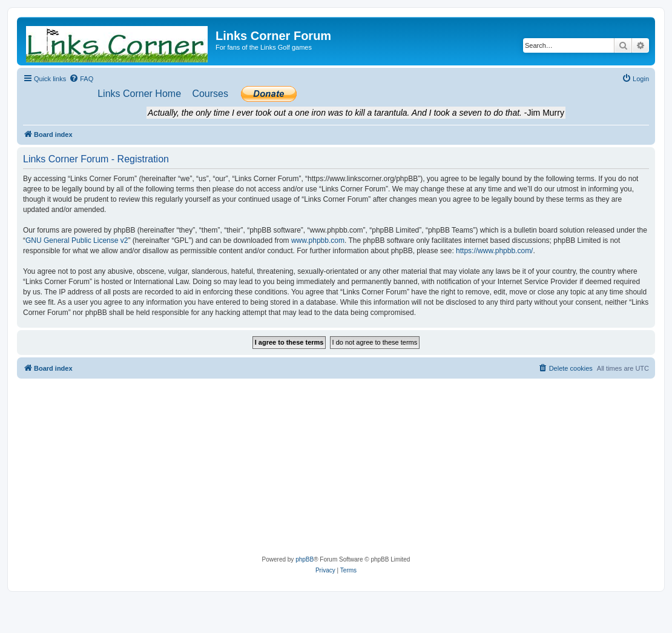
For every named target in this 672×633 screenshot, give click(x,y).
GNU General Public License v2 (77, 240)
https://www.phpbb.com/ (494, 251)
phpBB (305, 559)
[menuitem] (81, 79)
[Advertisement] (336, 469)
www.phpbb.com (318, 240)
